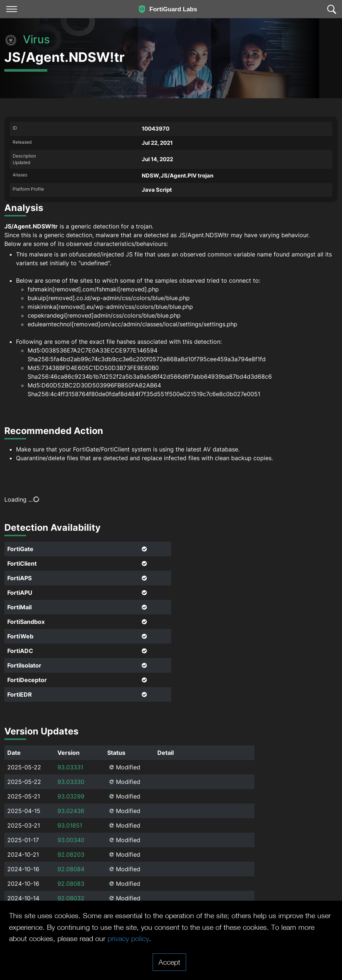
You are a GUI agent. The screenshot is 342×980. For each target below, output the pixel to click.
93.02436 (71, 811)
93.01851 (70, 825)
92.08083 (71, 884)
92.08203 (71, 854)
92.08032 (71, 898)
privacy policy (128, 938)
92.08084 (71, 869)
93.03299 (71, 796)
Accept (169, 962)
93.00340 (71, 840)
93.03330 (71, 782)
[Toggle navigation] (12, 9)
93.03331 (70, 767)
